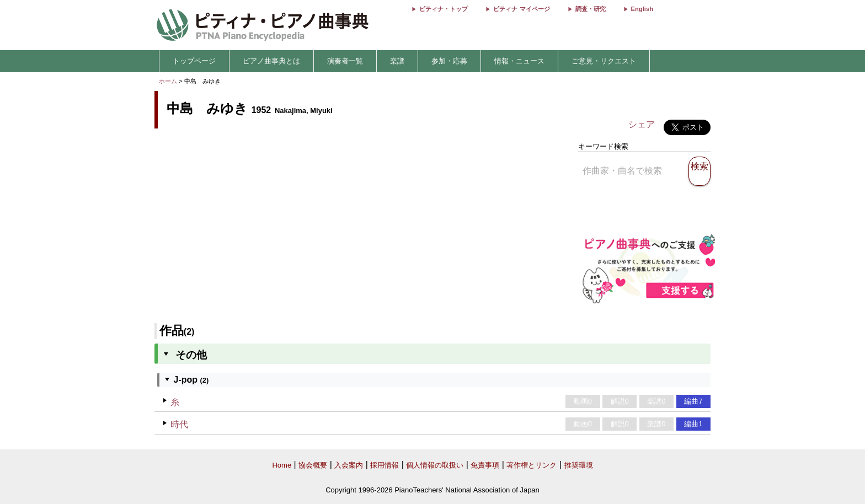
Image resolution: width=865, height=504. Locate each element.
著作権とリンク (532, 465)
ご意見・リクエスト (604, 61)
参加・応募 (449, 61)
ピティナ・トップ (444, 9)
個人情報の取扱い (435, 465)
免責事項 (485, 465)
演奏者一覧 (345, 61)
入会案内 (349, 465)
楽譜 (397, 61)
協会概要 (313, 465)
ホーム (168, 81)
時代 (179, 424)
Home (282, 465)
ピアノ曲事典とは (271, 61)
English (642, 9)
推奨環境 (579, 465)
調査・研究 (591, 9)
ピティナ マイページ (521, 9)
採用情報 (385, 465)
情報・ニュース (519, 61)
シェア (642, 124)
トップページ (194, 61)
